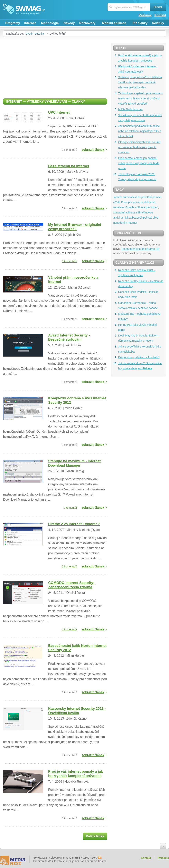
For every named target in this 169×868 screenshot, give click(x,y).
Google (130, 207)
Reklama (145, 15)
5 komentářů (70, 566)
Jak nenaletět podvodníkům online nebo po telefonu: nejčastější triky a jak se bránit (140, 131)
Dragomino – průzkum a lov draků (139, 357)
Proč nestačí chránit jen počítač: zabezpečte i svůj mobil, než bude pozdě (139, 163)
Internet (30, 23)
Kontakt (160, 15)
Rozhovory (87, 23)
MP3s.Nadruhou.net (131, 109)
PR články (140, 23)
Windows (148, 212)
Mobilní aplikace (114, 23)
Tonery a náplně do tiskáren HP (140, 249)
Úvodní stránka (35, 34)
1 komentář (70, 508)
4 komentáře (70, 261)
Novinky (158, 23)
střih (139, 212)
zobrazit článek (93, 150)
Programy (13, 23)
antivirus (138, 202)
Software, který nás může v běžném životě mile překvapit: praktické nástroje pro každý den (140, 82)
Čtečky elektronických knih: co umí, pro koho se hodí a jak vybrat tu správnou (140, 147)
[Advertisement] (55, 66)
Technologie (50, 23)
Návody (69, 23)
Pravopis (126, 202)
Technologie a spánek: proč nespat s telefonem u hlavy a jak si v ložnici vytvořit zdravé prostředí (141, 98)
